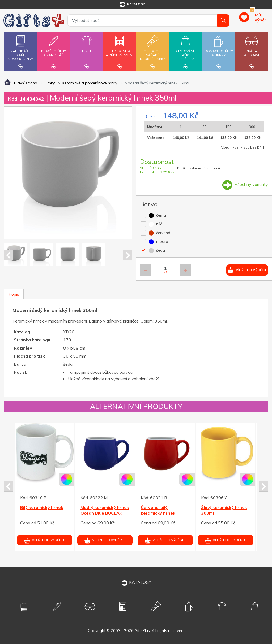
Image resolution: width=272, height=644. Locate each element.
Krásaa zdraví (252, 50)
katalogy (132, 5)
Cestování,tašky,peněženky (185, 51)
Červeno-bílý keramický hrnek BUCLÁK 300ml (158, 513)
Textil (87, 48)
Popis (14, 294)
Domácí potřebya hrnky (219, 50)
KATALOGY (136, 582)
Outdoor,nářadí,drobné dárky (152, 51)
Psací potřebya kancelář (53, 50)
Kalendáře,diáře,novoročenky (20, 51)
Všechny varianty (251, 184)
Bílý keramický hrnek (42, 507)
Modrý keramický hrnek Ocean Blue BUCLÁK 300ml (105, 513)
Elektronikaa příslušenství (120, 50)
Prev (9, 255)
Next (127, 255)
